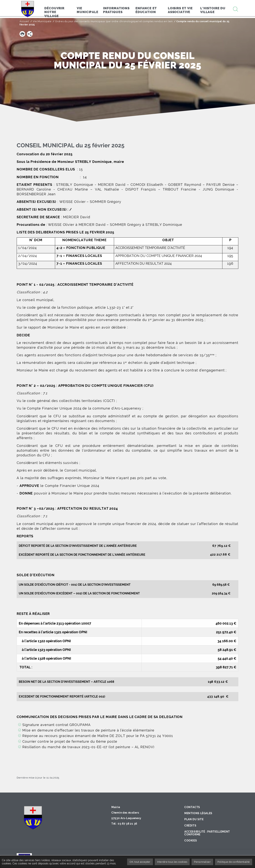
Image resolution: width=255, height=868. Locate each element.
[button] (22, 34)
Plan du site (194, 819)
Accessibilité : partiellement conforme (207, 832)
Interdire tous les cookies (166, 861)
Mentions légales (198, 813)
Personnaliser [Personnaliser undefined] (199, 861)
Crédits (190, 825)
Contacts (192, 807)
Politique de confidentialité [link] (232, 861)
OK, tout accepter (131, 861)
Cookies (191, 840)
